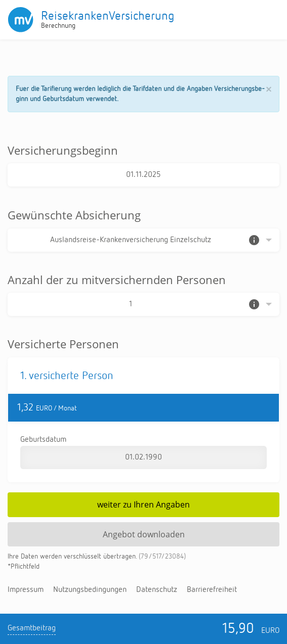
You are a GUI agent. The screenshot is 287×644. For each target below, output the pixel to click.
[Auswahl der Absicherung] (143, 240)
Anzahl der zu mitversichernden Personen (117, 280)
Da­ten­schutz (157, 590)
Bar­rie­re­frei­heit (212, 590)
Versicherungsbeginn (63, 150)
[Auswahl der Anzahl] (143, 304)
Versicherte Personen (63, 344)
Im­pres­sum (26, 590)
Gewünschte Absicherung (74, 215)
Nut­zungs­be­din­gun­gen (90, 590)
